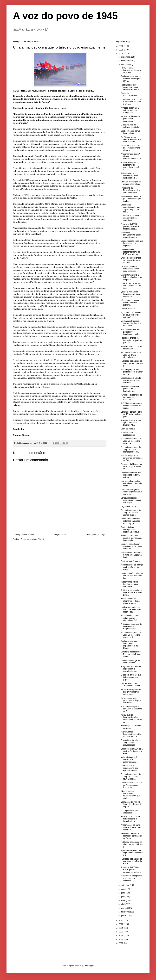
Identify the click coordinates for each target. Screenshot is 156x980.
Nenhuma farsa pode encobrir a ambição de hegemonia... (132, 538)
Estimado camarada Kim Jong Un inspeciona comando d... (131, 635)
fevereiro (125, 912)
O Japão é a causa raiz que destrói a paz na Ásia (131, 286)
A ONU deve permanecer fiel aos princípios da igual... (132, 406)
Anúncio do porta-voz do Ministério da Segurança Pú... (131, 626)
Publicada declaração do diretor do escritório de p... (132, 363)
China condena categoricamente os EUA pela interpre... (130, 252)
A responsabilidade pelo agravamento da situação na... (131, 423)
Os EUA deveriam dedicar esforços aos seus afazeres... (131, 140)
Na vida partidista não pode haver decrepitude (130, 119)
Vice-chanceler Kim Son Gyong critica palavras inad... (132, 555)
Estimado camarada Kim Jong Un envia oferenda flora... (131, 355)
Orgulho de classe (129, 506)
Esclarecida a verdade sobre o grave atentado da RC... (130, 618)
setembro (126, 885)
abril (123, 904)
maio (124, 900)
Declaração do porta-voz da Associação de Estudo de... (131, 785)
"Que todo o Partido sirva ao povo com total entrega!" (132, 315)
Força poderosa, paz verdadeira (130, 812)
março (124, 908)
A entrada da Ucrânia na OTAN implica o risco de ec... (131, 467)
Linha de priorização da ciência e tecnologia (131, 183)
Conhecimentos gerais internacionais (130, 132)
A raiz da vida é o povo (131, 561)
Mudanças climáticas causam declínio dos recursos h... (131, 323)
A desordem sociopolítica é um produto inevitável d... (132, 878)
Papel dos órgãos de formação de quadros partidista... (131, 340)
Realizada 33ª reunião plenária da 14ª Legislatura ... (130, 389)
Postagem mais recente (24, 535)
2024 (121, 54)
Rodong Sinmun (21, 435)
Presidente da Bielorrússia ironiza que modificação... (130, 190)
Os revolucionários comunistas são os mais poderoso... (130, 269)
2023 (121, 920)
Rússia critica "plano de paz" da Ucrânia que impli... (131, 199)
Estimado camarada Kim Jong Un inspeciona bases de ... (131, 441)
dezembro (126, 57)
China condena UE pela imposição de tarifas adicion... (131, 475)
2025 (121, 50)
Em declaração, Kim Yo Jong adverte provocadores (131, 743)
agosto (124, 889)
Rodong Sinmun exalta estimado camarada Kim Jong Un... (131, 521)
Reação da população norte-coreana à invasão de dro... (130, 819)
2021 (121, 928)
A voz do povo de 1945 (65, 16)
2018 (121, 939)
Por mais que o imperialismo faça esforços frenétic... (130, 768)
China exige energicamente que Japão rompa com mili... (130, 208)
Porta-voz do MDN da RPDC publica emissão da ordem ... (131, 870)
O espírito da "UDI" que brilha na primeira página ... (131, 677)
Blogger (91, 966)
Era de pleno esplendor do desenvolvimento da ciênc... (131, 260)
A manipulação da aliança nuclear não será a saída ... (132, 567)
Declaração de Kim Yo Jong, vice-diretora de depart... (131, 804)
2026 (121, 46)
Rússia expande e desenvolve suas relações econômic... (131, 87)
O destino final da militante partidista (130, 126)
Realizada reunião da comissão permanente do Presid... (132, 836)
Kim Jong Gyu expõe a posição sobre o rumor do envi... (132, 372)
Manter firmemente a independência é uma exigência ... (131, 277)
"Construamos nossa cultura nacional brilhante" (130, 303)
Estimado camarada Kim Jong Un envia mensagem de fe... (131, 450)
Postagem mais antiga (96, 535)
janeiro (124, 916)
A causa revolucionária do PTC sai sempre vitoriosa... (131, 148)
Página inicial (60, 535)
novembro (126, 61)
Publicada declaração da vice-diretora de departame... (131, 218)
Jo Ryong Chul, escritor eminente (131, 727)
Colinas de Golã (128, 309)
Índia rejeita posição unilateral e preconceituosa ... (130, 760)
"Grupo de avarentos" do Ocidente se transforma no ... (131, 397)
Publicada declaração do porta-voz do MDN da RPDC (131, 861)
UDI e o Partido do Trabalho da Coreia (130, 685)
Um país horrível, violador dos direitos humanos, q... (132, 576)
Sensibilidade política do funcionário (131, 348)
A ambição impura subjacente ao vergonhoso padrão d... (130, 166)
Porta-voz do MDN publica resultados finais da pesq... (130, 226)
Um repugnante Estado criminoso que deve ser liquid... (131, 380)
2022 (121, 924)
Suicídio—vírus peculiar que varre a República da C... (131, 709)
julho (124, 893)
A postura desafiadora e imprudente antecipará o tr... (132, 853)
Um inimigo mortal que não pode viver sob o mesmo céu (131, 610)
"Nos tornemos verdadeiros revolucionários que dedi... (130, 795)
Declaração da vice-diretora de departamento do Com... (129, 645)
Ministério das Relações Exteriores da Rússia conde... (131, 654)
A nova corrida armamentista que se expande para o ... (131, 235)
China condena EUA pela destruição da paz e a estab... (132, 751)
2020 (121, 932)
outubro (125, 65)
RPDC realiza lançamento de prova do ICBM (131, 70)
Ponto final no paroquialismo (128, 434)
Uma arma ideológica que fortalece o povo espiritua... (132, 243)
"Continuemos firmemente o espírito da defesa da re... (131, 734)
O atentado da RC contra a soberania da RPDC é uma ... (132, 102)
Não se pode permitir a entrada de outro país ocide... (131, 483)
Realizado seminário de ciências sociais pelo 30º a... (131, 79)
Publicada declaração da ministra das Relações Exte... (132, 593)
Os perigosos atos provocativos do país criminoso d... (131, 700)
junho (124, 897)
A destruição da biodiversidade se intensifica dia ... (130, 176)
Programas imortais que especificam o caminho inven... (131, 669)
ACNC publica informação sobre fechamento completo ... (131, 718)
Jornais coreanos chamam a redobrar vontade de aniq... (130, 601)
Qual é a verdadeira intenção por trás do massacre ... (131, 294)
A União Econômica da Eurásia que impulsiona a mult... (131, 332)
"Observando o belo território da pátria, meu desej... (130, 584)
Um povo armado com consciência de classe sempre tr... (131, 546)
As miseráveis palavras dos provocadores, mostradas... (131, 692)
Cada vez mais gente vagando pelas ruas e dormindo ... (131, 492)
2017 (121, 943)
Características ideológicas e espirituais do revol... (131, 530)
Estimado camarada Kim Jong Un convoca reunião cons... (131, 777)
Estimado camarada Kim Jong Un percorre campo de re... (131, 513)
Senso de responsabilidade (129, 94)
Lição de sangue (128, 429)
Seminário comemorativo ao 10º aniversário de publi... (132, 414)
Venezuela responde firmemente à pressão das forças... (131, 500)
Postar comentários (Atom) (32, 539)
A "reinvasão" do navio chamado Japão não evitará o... (131, 827)
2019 (121, 936)
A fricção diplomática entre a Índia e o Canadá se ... (130, 110)
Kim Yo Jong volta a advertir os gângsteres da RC (132, 458)
